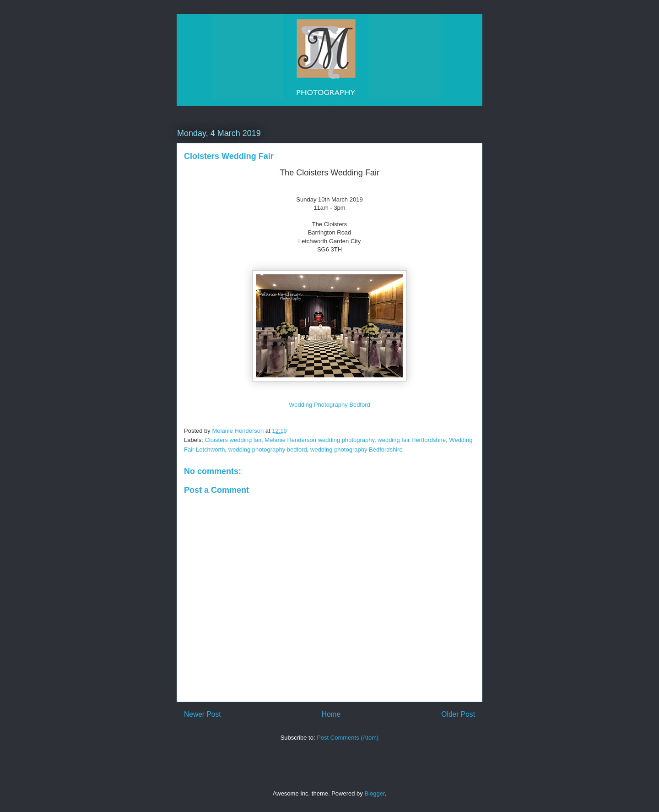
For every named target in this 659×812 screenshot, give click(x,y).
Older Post (458, 714)
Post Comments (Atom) (348, 738)
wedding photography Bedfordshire (357, 450)
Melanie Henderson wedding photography (319, 440)
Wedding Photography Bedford (329, 405)
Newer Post (203, 714)
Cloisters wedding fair (233, 440)
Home (331, 714)
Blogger (374, 793)
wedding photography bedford (268, 450)
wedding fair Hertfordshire (412, 440)
